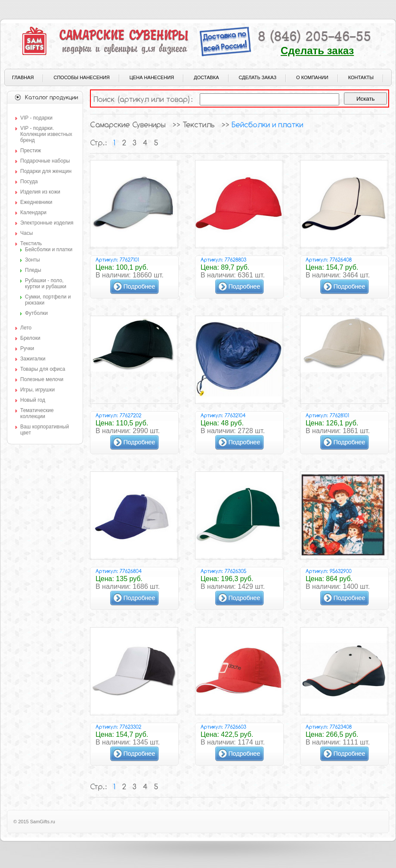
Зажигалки (33, 359)
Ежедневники (36, 202)
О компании (312, 77)
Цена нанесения (152, 77)
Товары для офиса (43, 369)
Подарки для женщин (46, 171)
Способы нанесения (81, 77)
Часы (26, 233)
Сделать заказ (317, 51)
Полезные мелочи (42, 379)
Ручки (27, 348)
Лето (26, 328)
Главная (23, 77)
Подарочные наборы (45, 161)
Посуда (29, 182)
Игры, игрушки (37, 390)
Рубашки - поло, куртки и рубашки (46, 283)
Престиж (31, 151)
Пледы (33, 270)
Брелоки (30, 338)
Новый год (33, 400)
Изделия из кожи (40, 192)
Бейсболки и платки (49, 249)
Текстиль (31, 243)
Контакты (361, 77)
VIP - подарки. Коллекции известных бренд (46, 134)
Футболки (36, 313)
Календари (33, 212)
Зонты (32, 260)
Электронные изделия (47, 223)
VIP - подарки (36, 118)
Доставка (206, 77)
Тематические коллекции (37, 413)
